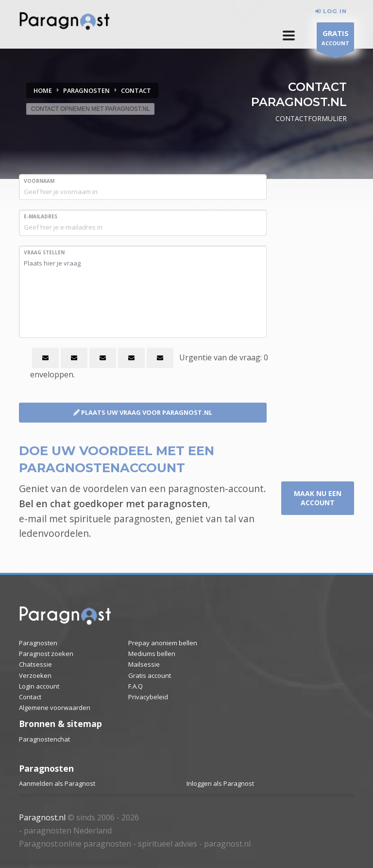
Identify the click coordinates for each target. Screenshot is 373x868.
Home (43, 90)
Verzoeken (35, 675)
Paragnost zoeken (46, 654)
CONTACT (136, 90)
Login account (39, 686)
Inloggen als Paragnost (220, 783)
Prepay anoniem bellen (163, 643)
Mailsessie (144, 664)
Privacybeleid (148, 697)
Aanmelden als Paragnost (57, 783)
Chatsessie (35, 664)
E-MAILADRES (41, 216)
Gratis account (150, 675)
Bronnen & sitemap (60, 724)
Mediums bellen (152, 654)
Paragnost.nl (42, 817)
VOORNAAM (39, 181)
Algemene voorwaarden (55, 708)
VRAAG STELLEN (44, 252)
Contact (30, 697)
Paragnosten (38, 643)
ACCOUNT (335, 39)
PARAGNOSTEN (86, 90)
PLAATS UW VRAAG (143, 412)
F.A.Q (136, 686)
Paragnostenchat (44, 739)
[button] (289, 35)
